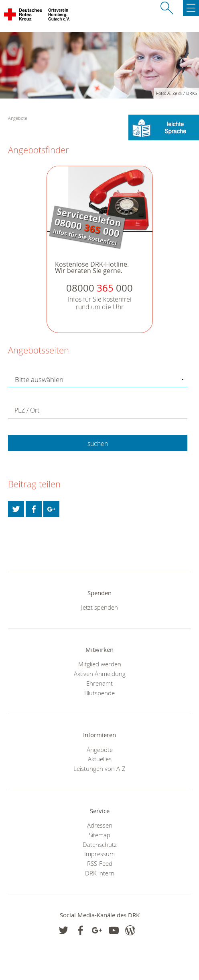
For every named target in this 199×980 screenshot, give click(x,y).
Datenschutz (100, 844)
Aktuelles (100, 759)
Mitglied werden (100, 664)
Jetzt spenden (99, 607)
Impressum (99, 854)
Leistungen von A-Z (99, 768)
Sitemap (99, 835)
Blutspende (99, 693)
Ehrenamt (99, 683)
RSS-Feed (100, 863)
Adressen (100, 825)
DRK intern (100, 873)
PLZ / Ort (27, 410)
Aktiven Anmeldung (100, 674)
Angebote (100, 750)
